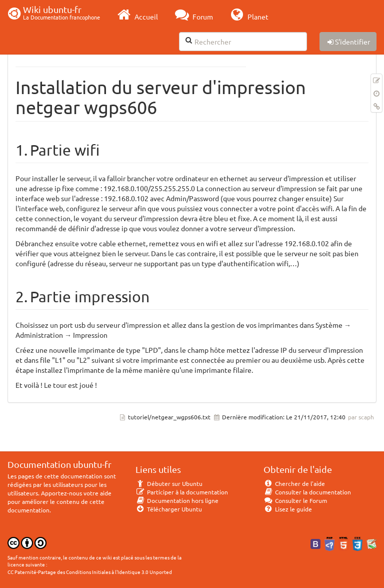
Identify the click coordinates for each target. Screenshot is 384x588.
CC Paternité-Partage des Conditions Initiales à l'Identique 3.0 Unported (90, 572)
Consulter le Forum (295, 500)
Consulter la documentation (307, 492)
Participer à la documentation (182, 492)
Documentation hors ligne (177, 500)
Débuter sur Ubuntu (169, 483)
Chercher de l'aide (294, 483)
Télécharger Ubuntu (169, 509)
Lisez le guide (288, 509)
